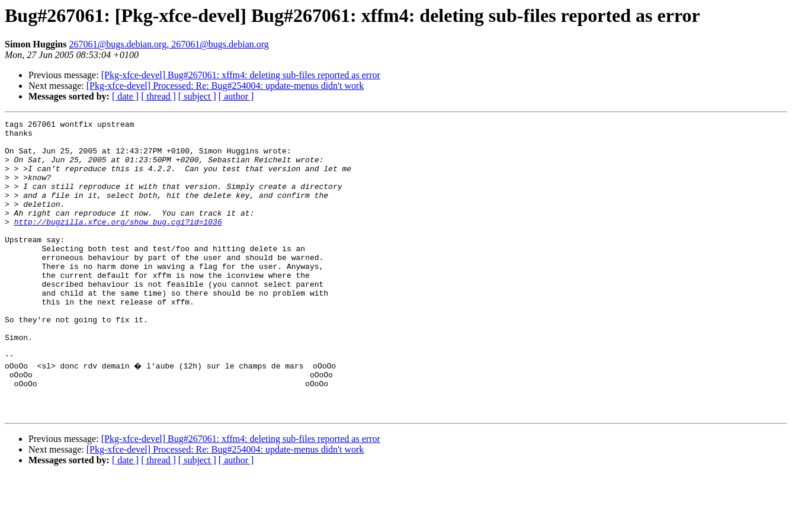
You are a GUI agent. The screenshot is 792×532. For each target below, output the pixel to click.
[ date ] (125, 96)
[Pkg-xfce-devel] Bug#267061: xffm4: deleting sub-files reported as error (241, 75)
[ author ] (236, 96)
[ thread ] (158, 96)
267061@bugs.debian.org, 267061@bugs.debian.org (169, 44)
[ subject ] (197, 96)
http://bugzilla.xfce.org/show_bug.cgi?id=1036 (118, 243)
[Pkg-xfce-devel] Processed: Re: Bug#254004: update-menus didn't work (225, 86)
